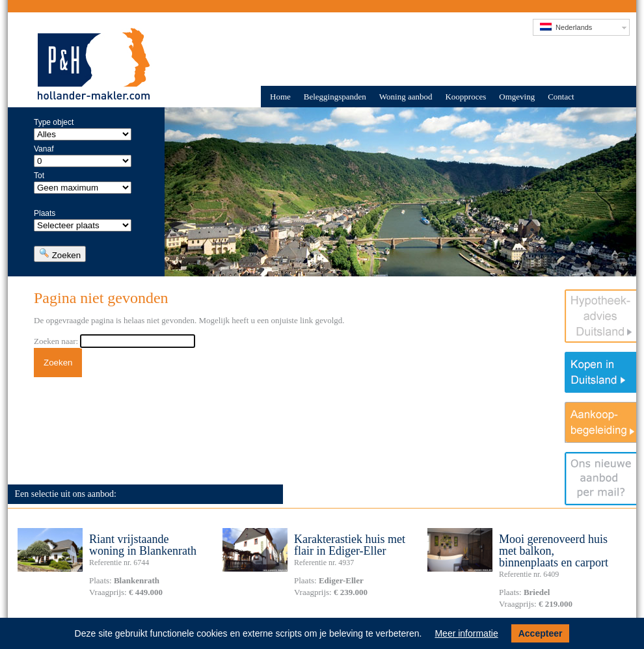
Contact (561, 97)
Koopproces (465, 97)
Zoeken (60, 254)
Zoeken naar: (56, 341)
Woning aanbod (406, 97)
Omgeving (517, 97)
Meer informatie (466, 633)
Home (280, 97)
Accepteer (541, 633)
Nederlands (566, 27)
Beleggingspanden (335, 97)
